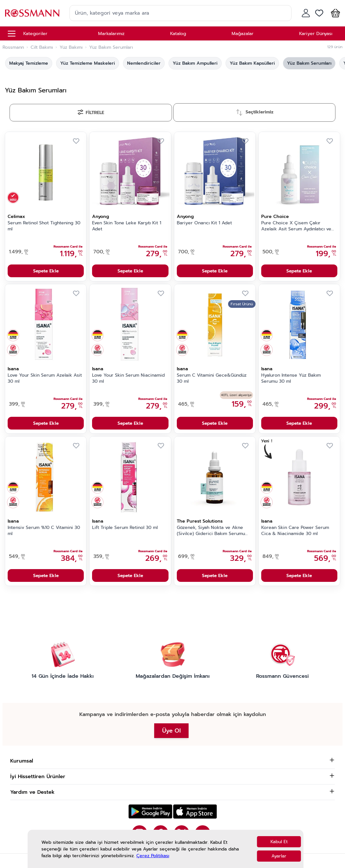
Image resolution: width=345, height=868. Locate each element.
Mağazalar (243, 34)
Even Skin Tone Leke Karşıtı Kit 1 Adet (127, 226)
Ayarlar (279, 856)
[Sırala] (255, 112)
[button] (334, 13)
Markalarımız (111, 34)
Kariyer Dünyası (316, 34)
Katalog (178, 34)
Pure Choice (275, 217)
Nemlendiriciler (144, 63)
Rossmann (13, 47)
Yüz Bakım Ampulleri (195, 63)
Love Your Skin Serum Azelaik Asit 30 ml (45, 378)
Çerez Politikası (153, 856)
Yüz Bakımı (71, 47)
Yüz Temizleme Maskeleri (88, 63)
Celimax (16, 217)
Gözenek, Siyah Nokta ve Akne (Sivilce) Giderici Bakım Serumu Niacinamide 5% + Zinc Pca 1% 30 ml (213, 531)
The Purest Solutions (200, 521)
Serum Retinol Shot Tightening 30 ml (44, 226)
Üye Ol (171, 731)
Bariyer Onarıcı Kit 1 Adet (204, 223)
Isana (13, 369)
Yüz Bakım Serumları (309, 63)
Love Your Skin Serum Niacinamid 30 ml (128, 378)
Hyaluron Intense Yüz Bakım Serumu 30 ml (291, 378)
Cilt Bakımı (42, 47)
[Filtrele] (91, 113)
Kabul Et (279, 842)
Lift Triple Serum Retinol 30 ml (125, 528)
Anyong (101, 217)
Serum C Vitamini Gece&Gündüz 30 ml (212, 378)
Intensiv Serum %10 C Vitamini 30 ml (44, 531)
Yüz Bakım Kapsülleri (252, 63)
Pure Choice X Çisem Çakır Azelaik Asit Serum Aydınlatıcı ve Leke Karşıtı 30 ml (296, 226)
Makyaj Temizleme (29, 63)
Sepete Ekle (46, 271)
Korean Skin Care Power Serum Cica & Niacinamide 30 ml (295, 531)
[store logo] (32, 13)
